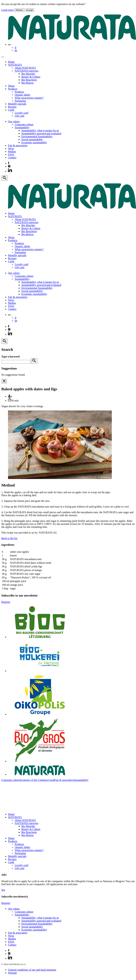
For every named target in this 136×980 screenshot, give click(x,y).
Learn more (8, 10)
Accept (29, 10)
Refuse (19, 10)
